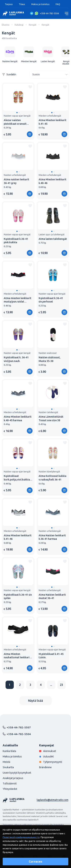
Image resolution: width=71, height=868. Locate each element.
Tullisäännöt (10, 784)
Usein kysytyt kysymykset (17, 773)
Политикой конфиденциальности (21, 837)
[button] (17, 113)
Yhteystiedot (10, 789)
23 (62, 685)
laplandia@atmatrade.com (52, 800)
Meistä (6, 762)
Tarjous (9, 4)
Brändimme (45, 767)
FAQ (58, 4)
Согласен (35, 862)
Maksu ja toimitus (40, 4)
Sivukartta (8, 767)
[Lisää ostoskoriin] (64, 431)
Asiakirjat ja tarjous (13, 778)
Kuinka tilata (9, 751)
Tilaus (22, 4)
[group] (10, 54)
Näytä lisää (35, 701)
